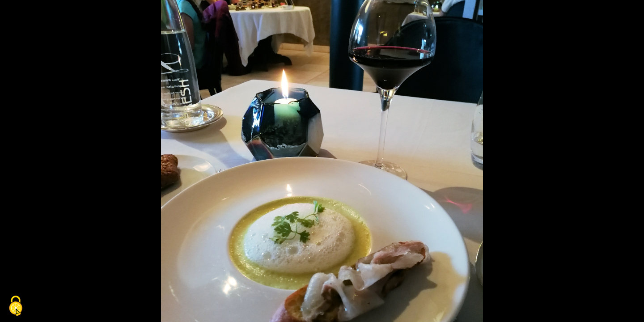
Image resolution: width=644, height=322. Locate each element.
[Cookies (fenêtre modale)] (16, 307)
